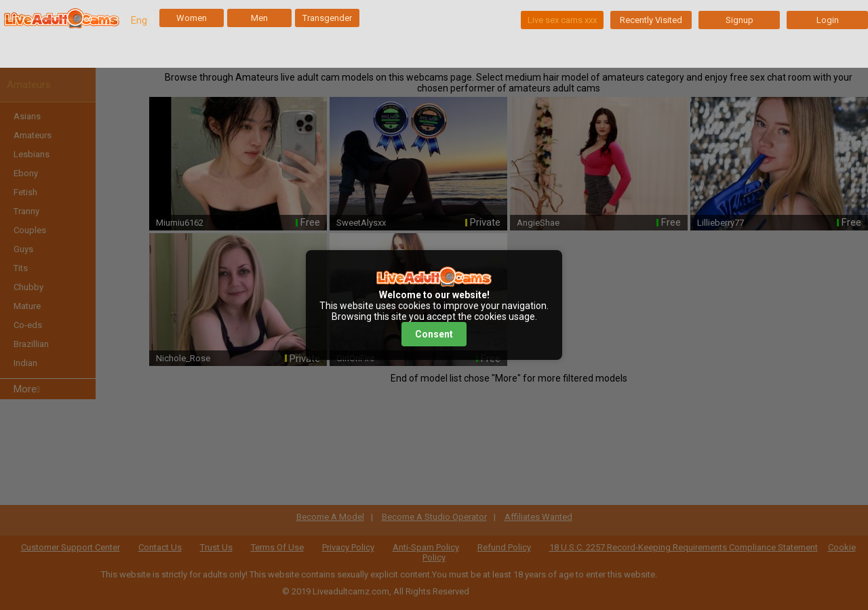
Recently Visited (651, 20)
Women (192, 18)
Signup (739, 20)
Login (828, 20)
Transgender (327, 18)
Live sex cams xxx (562, 20)
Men (259, 18)
